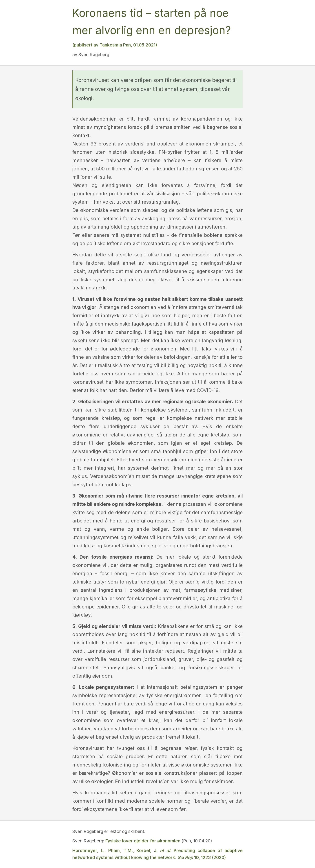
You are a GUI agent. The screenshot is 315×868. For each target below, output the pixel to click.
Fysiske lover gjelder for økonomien (143, 841)
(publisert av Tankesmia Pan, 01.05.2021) (115, 45)
